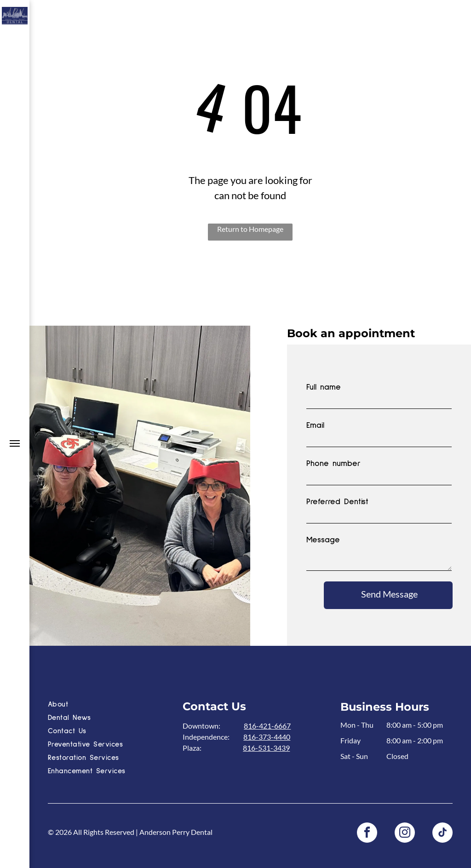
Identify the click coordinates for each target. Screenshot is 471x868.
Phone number (333, 464)
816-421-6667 (267, 726)
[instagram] (405, 834)
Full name (324, 387)
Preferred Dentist (337, 502)
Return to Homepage (250, 229)
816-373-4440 (267, 737)
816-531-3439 (266, 748)
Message (323, 540)
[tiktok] (442, 834)
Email (315, 425)
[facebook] (367, 834)
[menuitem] (112, 705)
